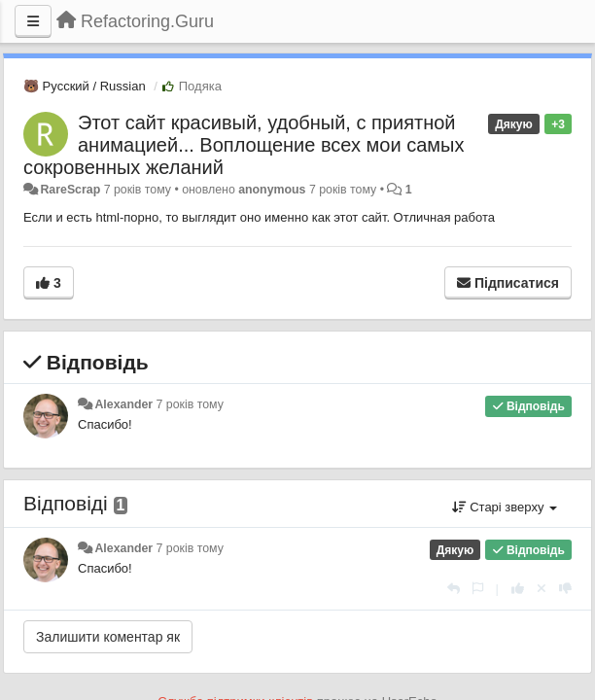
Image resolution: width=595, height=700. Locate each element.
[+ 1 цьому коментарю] (518, 589)
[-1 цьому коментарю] (565, 589)
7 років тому (190, 404)
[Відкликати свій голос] (542, 589)
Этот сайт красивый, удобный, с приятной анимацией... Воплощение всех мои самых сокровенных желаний (244, 145)
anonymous (272, 190)
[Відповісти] (454, 589)
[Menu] (33, 21)
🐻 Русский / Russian (85, 86)
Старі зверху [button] (505, 507)
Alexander (123, 404)
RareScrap (70, 190)
